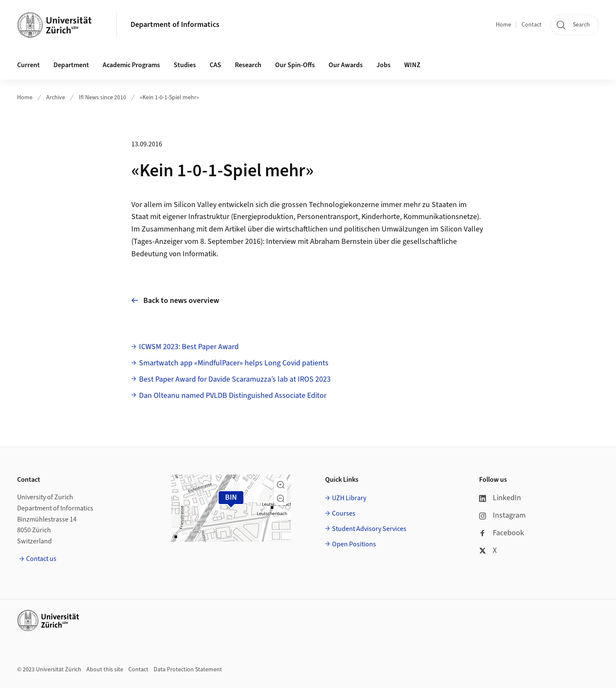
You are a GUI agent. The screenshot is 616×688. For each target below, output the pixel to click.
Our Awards (346, 65)
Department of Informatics (175, 25)
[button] (281, 485)
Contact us (41, 559)
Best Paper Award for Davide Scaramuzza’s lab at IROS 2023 (235, 379)
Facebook (502, 533)
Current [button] (28, 65)
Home (503, 25)
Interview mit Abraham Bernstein (319, 242)
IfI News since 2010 (102, 98)
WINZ (412, 65)
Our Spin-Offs (295, 65)
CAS (215, 65)
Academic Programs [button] (131, 65)
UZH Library (349, 498)
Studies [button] (185, 65)
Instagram (502, 515)
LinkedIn (500, 498)
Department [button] (71, 65)
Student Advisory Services (369, 529)
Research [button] (248, 65)
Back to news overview (175, 301)
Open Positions (354, 544)
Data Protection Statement (188, 670)
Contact (532, 25)
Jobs (384, 65)
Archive (56, 98)
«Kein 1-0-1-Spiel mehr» (169, 98)
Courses (344, 513)
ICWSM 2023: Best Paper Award (189, 347)
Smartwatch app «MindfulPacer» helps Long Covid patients (234, 363)
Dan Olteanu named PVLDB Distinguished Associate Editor (233, 396)
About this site (105, 670)
